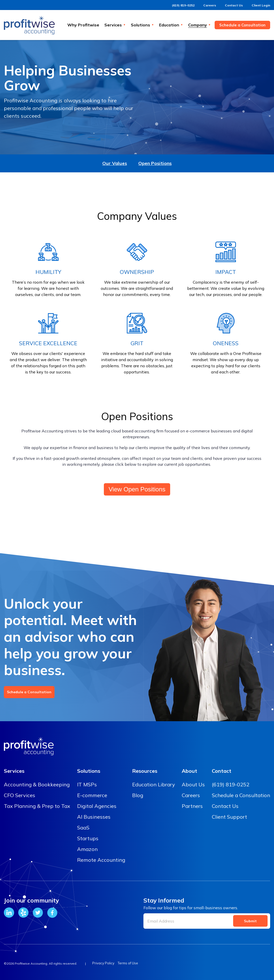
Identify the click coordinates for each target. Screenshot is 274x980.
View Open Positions (137, 489)
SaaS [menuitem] (83, 828)
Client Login (259, 5)
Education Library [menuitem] (154, 784)
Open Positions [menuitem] (155, 163)
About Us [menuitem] (193, 784)
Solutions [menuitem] (89, 771)
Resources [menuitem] (145, 771)
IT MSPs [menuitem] (87, 784)
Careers (204, 5)
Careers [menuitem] (191, 795)
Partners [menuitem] (192, 806)
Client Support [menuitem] (229, 817)
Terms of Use (131, 963)
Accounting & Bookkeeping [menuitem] (37, 784)
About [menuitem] (189, 771)
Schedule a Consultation (29, 692)
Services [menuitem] (14, 771)
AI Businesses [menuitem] (94, 817)
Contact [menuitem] (222, 771)
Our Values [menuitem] (115, 163)
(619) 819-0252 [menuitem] (231, 784)
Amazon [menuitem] (87, 849)
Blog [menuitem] (138, 795)
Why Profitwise (83, 25)
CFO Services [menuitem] (20, 795)
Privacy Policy (103, 963)
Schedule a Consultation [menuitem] (241, 795)
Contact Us (229, 5)
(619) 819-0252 (175, 5)
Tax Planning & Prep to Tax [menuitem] (37, 806)
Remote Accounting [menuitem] (101, 860)
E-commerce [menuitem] (92, 795)
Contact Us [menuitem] (225, 806)
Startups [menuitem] (88, 838)
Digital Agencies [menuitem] (97, 806)
